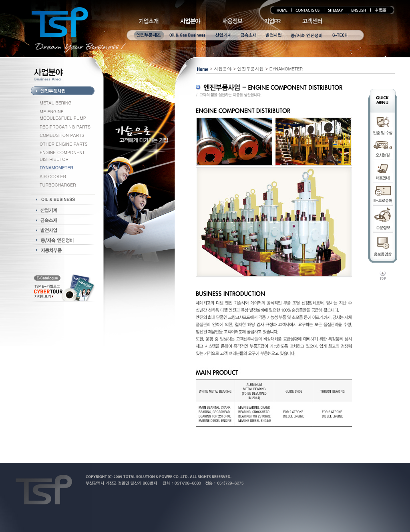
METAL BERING (56, 103)
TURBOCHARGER (58, 185)
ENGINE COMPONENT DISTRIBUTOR (62, 156)
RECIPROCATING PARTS (65, 127)
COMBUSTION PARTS (62, 135)
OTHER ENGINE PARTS (64, 144)
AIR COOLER (53, 176)
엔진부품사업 (251, 69)
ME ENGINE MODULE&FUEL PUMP (63, 115)
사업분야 (223, 69)
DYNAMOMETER (286, 69)
